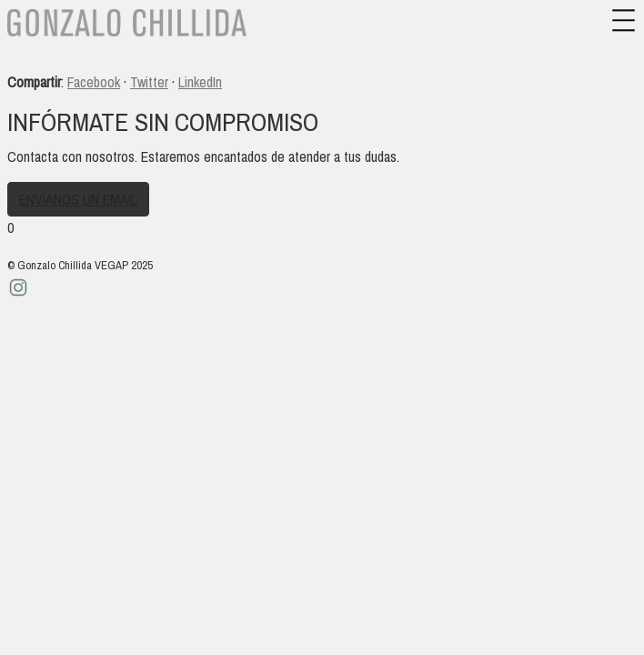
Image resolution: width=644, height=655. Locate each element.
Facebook (94, 82)
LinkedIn (200, 82)
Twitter (149, 82)
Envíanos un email (78, 199)
